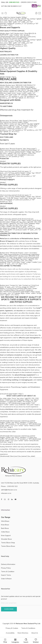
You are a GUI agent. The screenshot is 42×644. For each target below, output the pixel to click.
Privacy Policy (6, 568)
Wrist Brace (5, 521)
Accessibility (10, 633)
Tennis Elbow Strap (8, 543)
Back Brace (5, 528)
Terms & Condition (8, 572)
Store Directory (23, 633)
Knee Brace (5, 525)
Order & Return (6, 579)
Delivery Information (8, 564)
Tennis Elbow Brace (8, 546)
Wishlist (36, 641)
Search (26, 641)
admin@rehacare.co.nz (9, 490)
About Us (35, 633)
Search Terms (6, 575)
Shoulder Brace (6, 539)
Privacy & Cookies (12, 628)
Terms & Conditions (28, 628)
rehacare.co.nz (6, 493)
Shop (5, 641)
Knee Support (6, 535)
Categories (15, 641)
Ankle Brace (5, 532)
